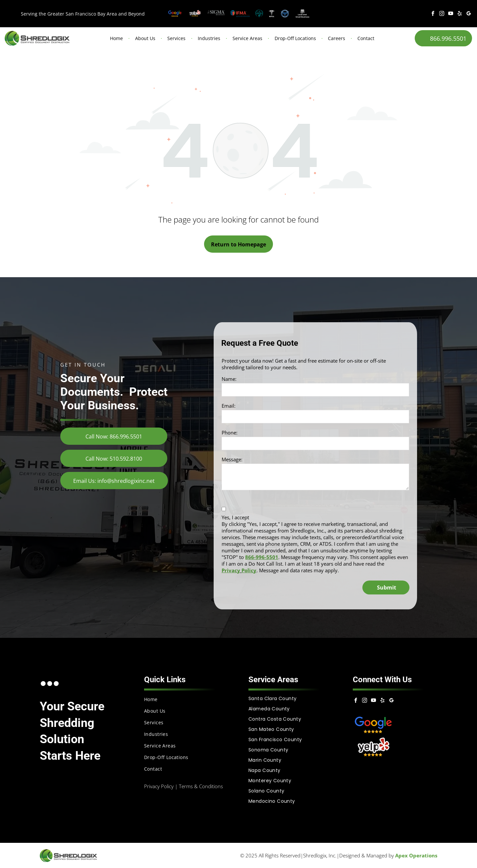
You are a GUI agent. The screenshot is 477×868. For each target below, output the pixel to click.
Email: (229, 406)
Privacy (231, 570)
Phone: (230, 433)
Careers (337, 38)
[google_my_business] (469, 14)
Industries (209, 38)
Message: (232, 459)
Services (176, 38)
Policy (249, 570)
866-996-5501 (262, 557)
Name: (229, 379)
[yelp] (460, 14)
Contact (366, 38)
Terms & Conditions (201, 786)
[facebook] (433, 14)
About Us (145, 38)
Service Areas (247, 38)
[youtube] (451, 14)
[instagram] (442, 14)
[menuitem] (186, 699)
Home (116, 38)
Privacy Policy (159, 786)
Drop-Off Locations (295, 38)
